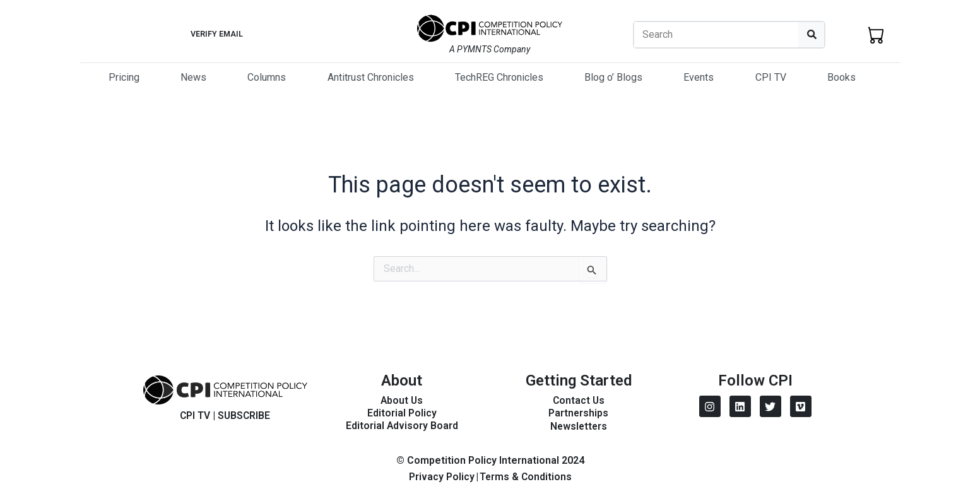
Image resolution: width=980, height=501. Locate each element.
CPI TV (771, 77)
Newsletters (578, 426)
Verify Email (216, 34)
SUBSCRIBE (245, 416)
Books (841, 77)
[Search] (812, 35)
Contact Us (579, 400)
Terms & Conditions (526, 477)
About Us (402, 400)
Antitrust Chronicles (371, 77)
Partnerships (579, 413)
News (193, 77)
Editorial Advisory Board (402, 426)
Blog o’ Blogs (613, 77)
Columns (267, 77)
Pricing (124, 77)
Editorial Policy (402, 413)
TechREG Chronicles (499, 77)
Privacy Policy (441, 477)
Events (699, 77)
